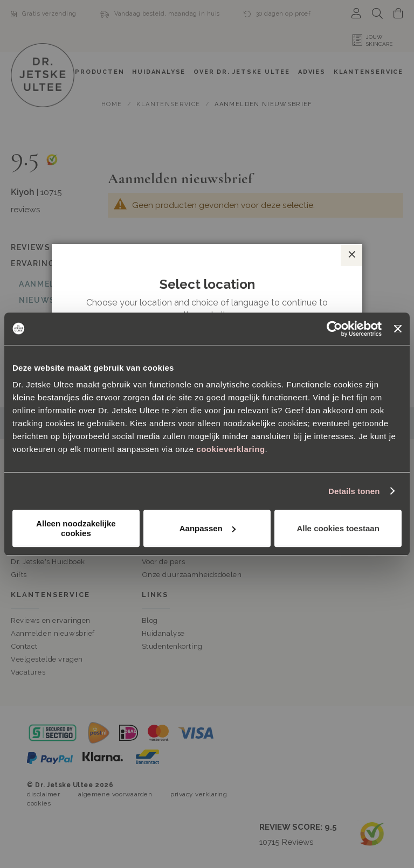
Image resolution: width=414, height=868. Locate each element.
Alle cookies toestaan (338, 528)
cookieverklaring (230, 449)
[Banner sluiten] (398, 329)
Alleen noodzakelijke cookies (76, 528)
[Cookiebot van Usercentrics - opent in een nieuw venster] (334, 329)
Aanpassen (208, 528)
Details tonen (354, 491)
